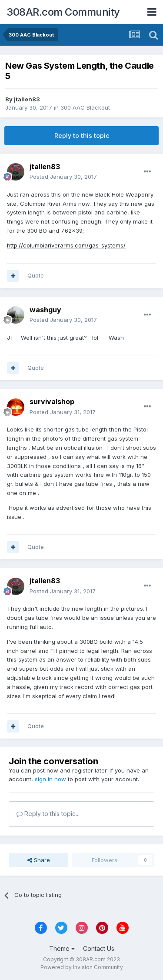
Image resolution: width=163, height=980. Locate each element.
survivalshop (52, 401)
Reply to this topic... (48, 814)
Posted (63, 177)
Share (39, 860)
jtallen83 (27, 99)
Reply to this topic (82, 135)
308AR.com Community (63, 12)
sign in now (50, 779)
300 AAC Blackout (85, 107)
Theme (62, 948)
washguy (45, 310)
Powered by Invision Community (82, 967)
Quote (36, 275)
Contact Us (99, 948)
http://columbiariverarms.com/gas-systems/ (66, 245)
